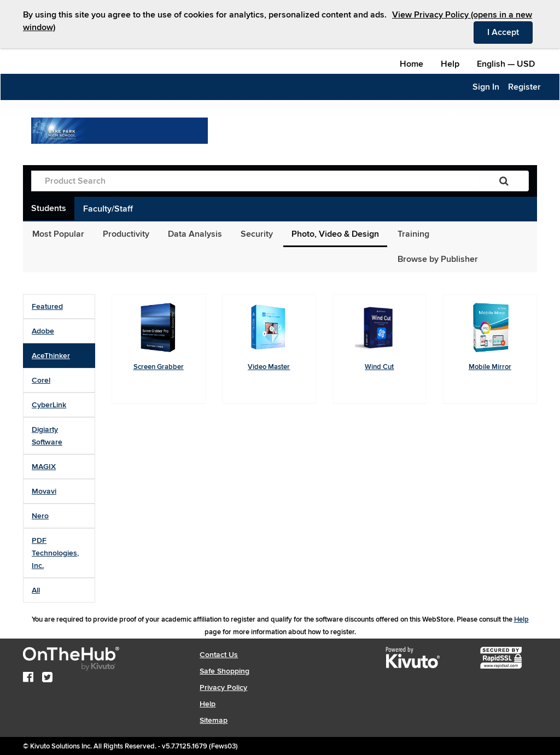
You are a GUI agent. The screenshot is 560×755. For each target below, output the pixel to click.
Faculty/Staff (108, 209)
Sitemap (214, 720)
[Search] (504, 181)
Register (524, 87)
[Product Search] (255, 181)
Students (49, 208)
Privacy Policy (223, 687)
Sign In (486, 87)
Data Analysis (195, 234)
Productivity (126, 234)
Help (450, 64)
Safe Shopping (224, 671)
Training (413, 234)
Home (412, 64)
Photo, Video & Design (335, 234)
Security (257, 234)
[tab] (59, 306)
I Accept (510, 32)
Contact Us (219, 655)
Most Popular (58, 234)
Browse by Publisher (438, 259)
